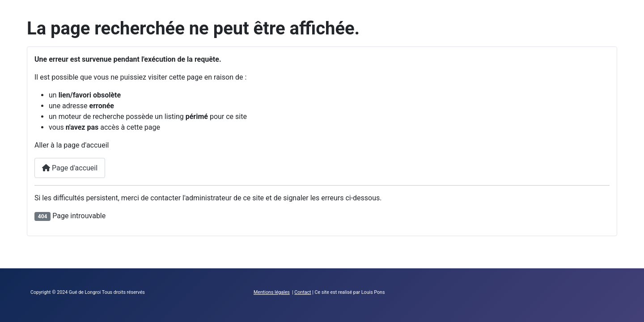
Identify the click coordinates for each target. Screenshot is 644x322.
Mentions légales (272, 292)
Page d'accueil (70, 168)
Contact (303, 292)
